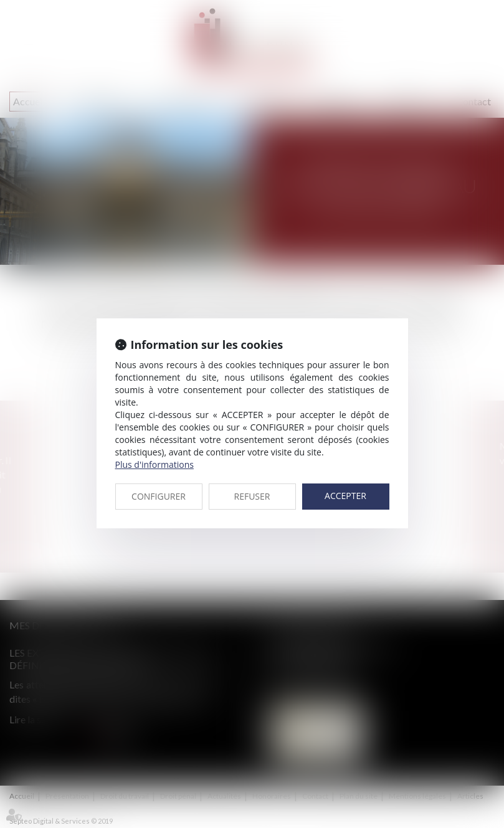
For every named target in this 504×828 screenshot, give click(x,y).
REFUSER (252, 496)
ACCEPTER (345, 496)
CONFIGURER (159, 496)
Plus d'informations (155, 464)
